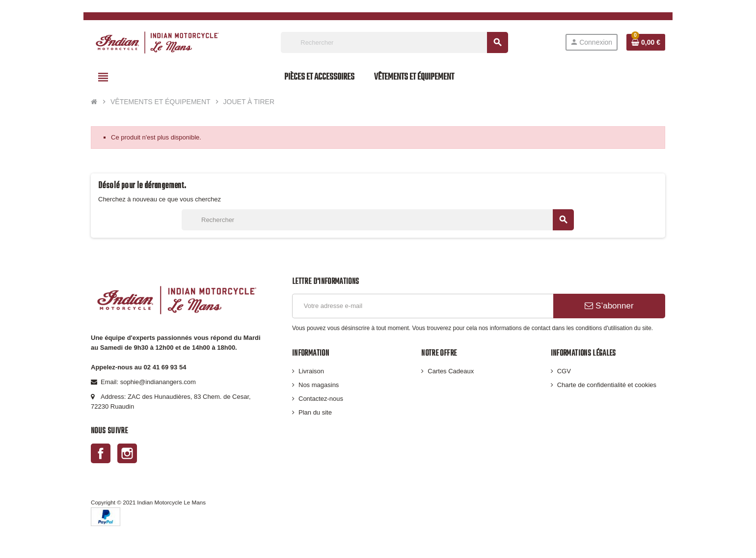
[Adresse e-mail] (423, 306)
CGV (564, 371)
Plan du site (315, 412)
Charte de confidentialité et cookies (607, 385)
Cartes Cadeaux (451, 371)
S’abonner (609, 306)
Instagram (127, 453)
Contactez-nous (321, 399)
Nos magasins (319, 385)
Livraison (311, 371)
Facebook (101, 453)
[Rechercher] (394, 42)
